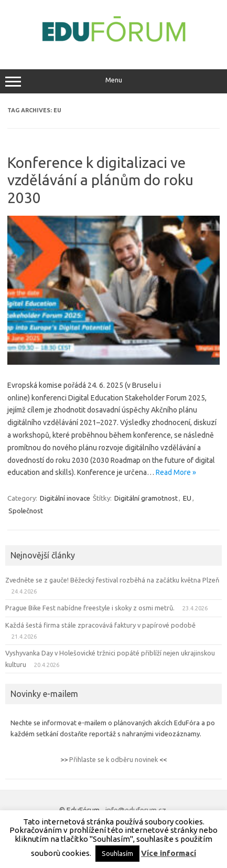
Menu (114, 81)
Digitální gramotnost (146, 498)
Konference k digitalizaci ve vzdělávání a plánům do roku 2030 (100, 180)
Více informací (169, 853)
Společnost (26, 511)
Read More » (176, 472)
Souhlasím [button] (117, 853)
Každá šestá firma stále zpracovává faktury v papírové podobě (100, 625)
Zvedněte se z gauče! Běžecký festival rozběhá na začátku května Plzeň (112, 580)
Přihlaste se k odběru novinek (114, 759)
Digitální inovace (65, 498)
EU (187, 498)
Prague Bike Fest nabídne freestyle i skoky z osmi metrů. (90, 608)
